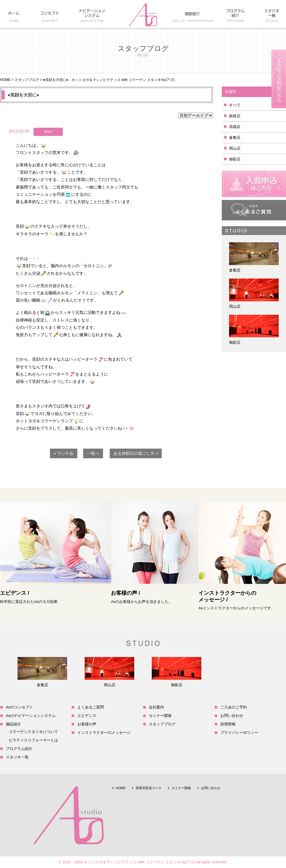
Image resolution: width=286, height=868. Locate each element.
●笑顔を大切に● (23, 95)
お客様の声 (87, 724)
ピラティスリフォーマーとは (33, 740)
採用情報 (228, 724)
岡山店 (235, 148)
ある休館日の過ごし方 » (136, 453)
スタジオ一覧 (17, 757)
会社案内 (156, 707)
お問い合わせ (232, 716)
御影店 (235, 159)
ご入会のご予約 (234, 707)
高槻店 (235, 127)
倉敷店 (235, 138)
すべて (235, 105)
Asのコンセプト (19, 707)
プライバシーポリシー (239, 733)
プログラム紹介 (19, 749)
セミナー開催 (160, 716)
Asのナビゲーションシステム (31, 716)
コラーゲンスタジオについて (33, 732)
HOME (5, 80)
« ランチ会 (64, 453)
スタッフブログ (27, 80)
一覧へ (93, 453)
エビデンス (87, 716)
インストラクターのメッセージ (104, 733)
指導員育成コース (149, 788)
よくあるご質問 (91, 707)
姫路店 (235, 116)
